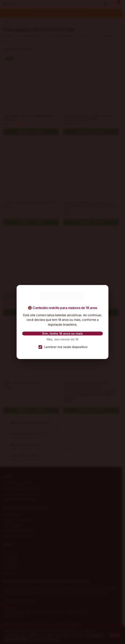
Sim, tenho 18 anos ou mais (62, 333)
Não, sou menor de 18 (63, 339)
